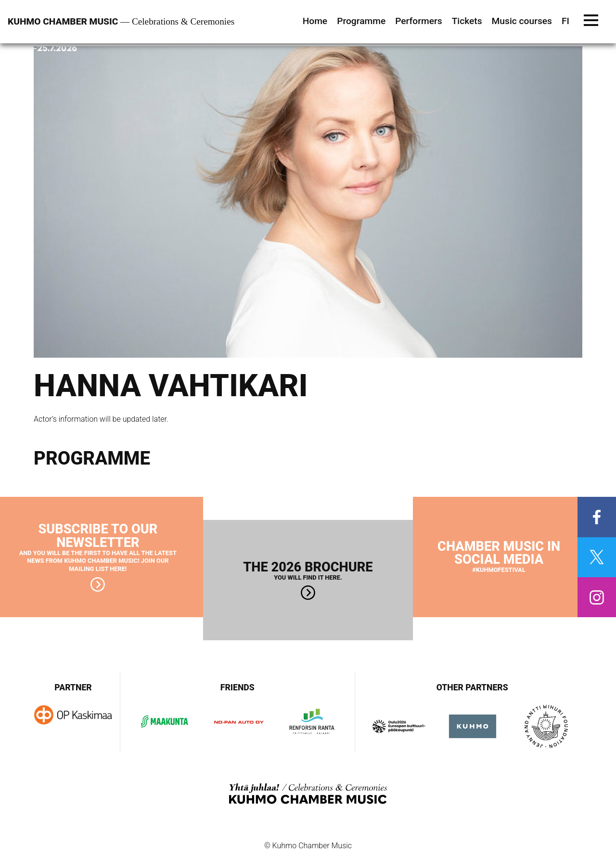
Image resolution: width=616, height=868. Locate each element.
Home (315, 21)
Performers (418, 21)
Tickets (467, 21)
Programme (361, 21)
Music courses (522, 21)
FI (565, 21)
